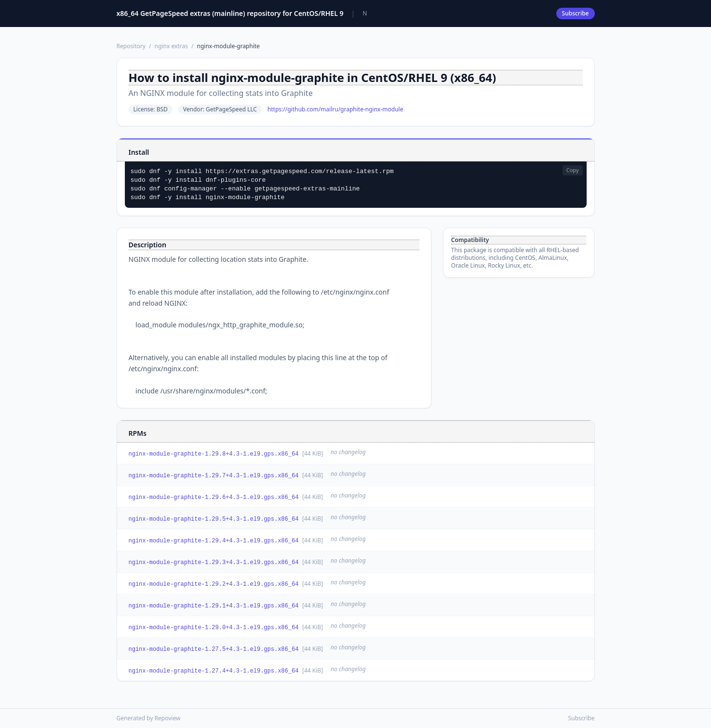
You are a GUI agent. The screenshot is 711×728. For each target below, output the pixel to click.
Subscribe (576, 13)
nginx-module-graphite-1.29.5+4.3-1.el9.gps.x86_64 (214, 519)
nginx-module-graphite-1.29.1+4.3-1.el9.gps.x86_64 (214, 606)
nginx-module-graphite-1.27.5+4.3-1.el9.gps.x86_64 (214, 649)
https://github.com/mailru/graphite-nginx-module (335, 109)
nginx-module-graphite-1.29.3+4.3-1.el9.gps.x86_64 (214, 563)
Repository (131, 46)
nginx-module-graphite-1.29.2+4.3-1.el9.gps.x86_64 (214, 584)
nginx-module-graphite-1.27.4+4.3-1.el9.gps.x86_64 (214, 671)
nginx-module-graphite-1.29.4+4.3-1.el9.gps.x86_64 (214, 541)
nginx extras (171, 46)
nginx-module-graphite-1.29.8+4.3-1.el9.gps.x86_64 (214, 454)
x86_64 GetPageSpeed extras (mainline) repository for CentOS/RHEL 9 (230, 13)
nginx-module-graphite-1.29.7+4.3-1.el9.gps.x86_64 (214, 476)
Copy (573, 170)
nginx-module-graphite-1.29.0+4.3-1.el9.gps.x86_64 (214, 628)
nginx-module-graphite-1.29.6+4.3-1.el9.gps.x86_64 (214, 498)
